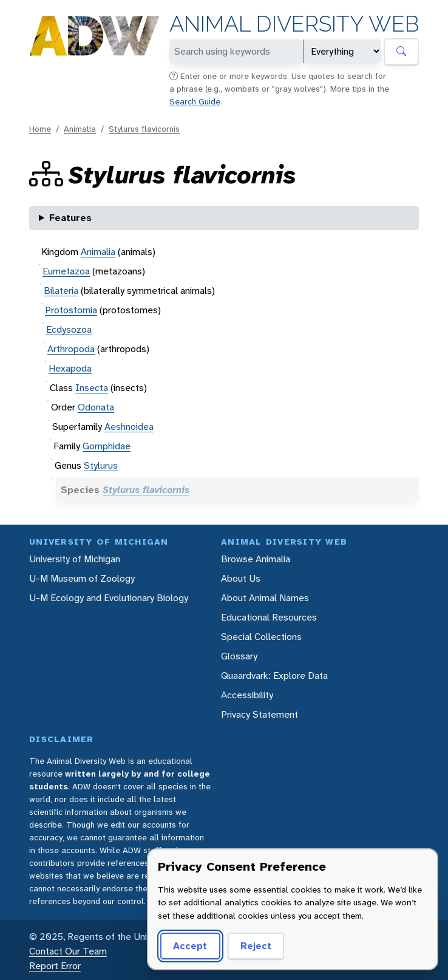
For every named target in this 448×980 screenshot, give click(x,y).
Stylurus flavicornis (144, 129)
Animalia (80, 129)
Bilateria (61, 291)
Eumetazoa (66, 271)
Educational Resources (269, 617)
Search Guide (195, 101)
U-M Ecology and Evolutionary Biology (109, 598)
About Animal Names (265, 598)
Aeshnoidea (129, 427)
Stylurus (101, 465)
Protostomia (71, 310)
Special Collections (261, 637)
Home (40, 129)
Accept (190, 946)
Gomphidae (107, 446)
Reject (256, 946)
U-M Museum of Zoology (82, 578)
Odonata (96, 407)
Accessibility (247, 695)
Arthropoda (71, 349)
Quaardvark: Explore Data (274, 675)
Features (70, 218)
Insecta (92, 388)
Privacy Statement (260, 714)
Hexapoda (70, 368)
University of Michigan (75, 559)
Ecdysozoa (69, 329)
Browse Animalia (256, 559)
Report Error (55, 966)
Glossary (239, 656)
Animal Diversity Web (294, 24)
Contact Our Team (68, 951)
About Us (241, 578)
